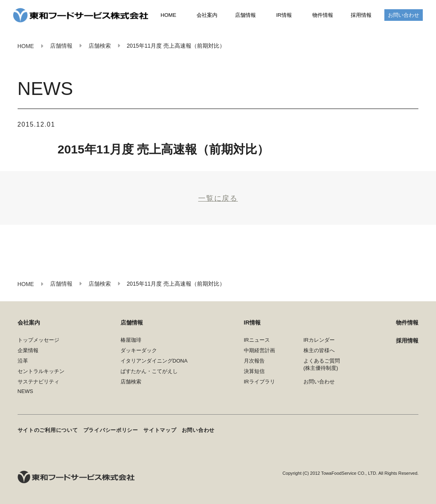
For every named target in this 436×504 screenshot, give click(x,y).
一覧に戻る (218, 198)
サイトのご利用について (48, 430)
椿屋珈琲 (131, 340)
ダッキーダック (139, 350)
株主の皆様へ (319, 350)
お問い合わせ (404, 15)
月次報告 (254, 361)
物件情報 (323, 15)
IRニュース (257, 340)
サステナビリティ (38, 382)
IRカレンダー (319, 340)
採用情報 (361, 15)
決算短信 (254, 371)
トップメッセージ (38, 340)
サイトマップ (160, 430)
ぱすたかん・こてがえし (149, 371)
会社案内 (207, 15)
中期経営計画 (259, 350)
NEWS (25, 391)
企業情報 (28, 350)
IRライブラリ (259, 382)
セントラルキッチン (41, 371)
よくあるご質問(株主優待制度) (322, 364)
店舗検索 (131, 382)
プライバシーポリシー (111, 430)
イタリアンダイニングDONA (154, 361)
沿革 (23, 361)
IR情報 (284, 15)
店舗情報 (245, 15)
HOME (168, 15)
